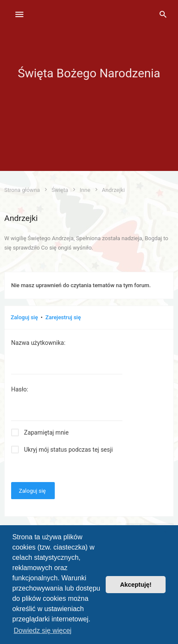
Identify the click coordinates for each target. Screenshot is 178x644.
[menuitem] (163, 15)
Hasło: (20, 389)
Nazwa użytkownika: (38, 343)
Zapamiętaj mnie (46, 432)
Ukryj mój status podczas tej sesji (68, 450)
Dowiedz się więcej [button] (43, 631)
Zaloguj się (24, 317)
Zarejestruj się (63, 317)
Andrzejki (21, 218)
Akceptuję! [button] (136, 585)
